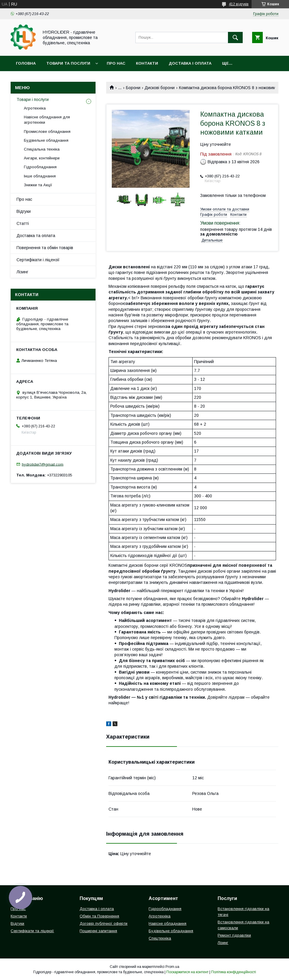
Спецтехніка (160, 938)
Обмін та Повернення (99, 916)
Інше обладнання (40, 176)
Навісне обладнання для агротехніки (47, 120)
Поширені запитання (98, 931)
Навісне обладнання (168, 923)
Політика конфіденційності (234, 972)
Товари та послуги (68, 63)
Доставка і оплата (190, 63)
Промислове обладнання (47, 132)
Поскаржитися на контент (187, 972)
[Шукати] (235, 37)
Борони (133, 88)
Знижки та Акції (38, 185)
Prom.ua (172, 967)
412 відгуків (239, 4)
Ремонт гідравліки (234, 935)
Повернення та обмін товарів (45, 248)
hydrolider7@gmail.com (43, 464)
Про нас (116, 63)
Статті (23, 223)
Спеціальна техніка (42, 149)
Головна (26, 63)
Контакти (147, 63)
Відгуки (24, 211)
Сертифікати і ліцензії (38, 260)
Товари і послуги (33, 99)
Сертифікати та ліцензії (32, 931)
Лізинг (22, 272)
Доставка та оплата (36, 236)
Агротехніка (35, 108)
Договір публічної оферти (104, 923)
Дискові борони (160, 88)
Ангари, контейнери (42, 158)
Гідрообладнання (40, 167)
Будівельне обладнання (46, 140)
